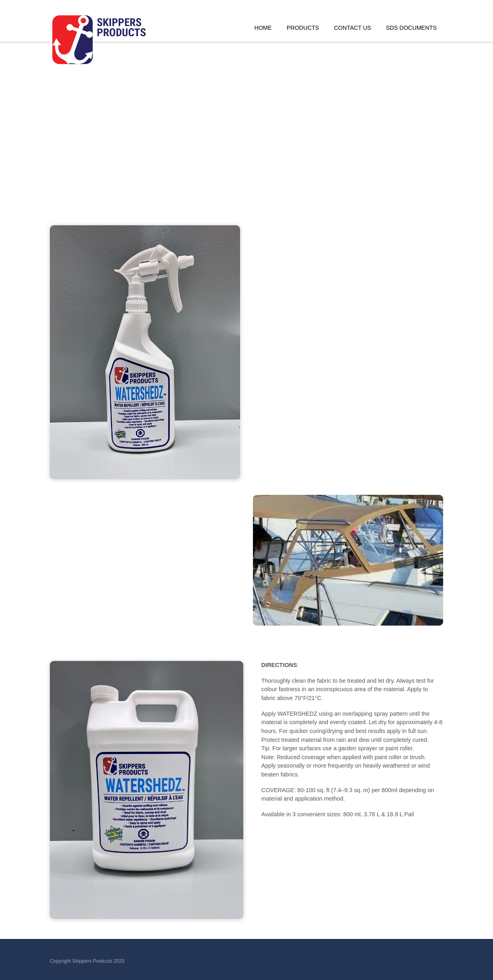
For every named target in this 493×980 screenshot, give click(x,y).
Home (263, 28)
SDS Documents (411, 28)
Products (303, 28)
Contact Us (352, 28)
